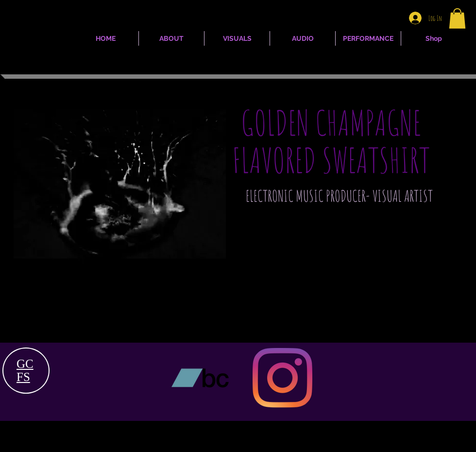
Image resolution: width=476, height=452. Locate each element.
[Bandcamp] (200, 378)
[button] (457, 18)
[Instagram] (282, 378)
